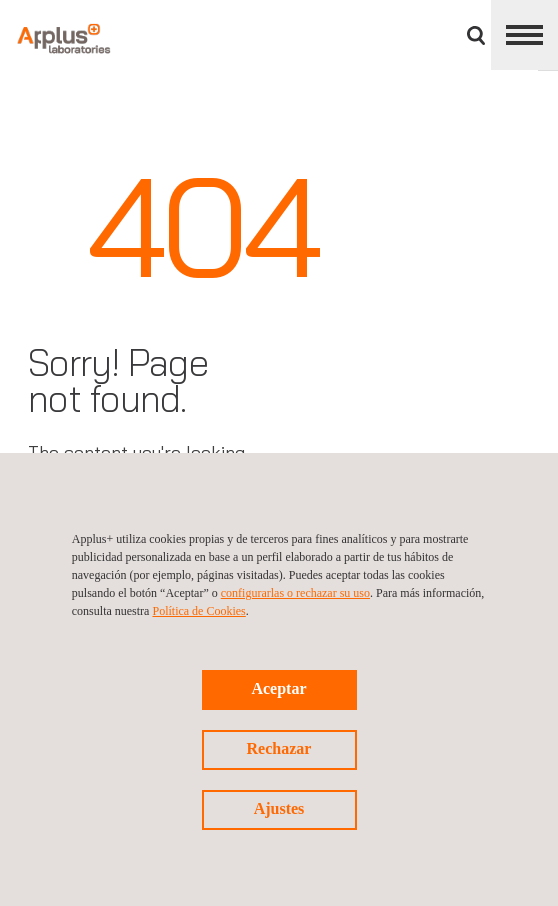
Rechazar (279, 748)
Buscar (476, 35)
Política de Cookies (198, 611)
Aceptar (278, 688)
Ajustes (279, 808)
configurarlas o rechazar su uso (295, 593)
